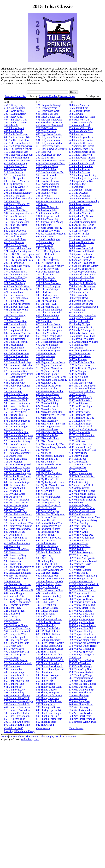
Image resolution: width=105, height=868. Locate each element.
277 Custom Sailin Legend (18, 438)
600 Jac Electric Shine (48, 199)
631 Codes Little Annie (16, 359)
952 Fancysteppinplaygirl (17, 573)
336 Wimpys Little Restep (82, 634)
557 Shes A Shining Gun (49, 646)
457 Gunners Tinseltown (17, 707)
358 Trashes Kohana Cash (82, 450)
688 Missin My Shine (47, 438)
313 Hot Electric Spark (48, 146)
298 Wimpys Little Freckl (82, 625)
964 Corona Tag (13, 389)
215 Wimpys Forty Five (81, 619)
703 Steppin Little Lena (81, 301)
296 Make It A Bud (46, 383)
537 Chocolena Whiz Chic (18, 333)
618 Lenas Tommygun (48, 272)
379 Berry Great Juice (16, 175)
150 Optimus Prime (46, 517)
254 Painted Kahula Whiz (50, 523)
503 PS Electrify (45, 558)
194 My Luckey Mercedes (50, 482)
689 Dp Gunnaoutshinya (17, 482)
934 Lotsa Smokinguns (48, 339)
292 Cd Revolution (14, 263)
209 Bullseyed (12, 228)
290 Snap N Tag (77, 184)
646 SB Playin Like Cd (48, 631)
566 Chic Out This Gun (16, 307)
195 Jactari (42, 204)
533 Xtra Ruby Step (79, 701)
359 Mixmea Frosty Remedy (51, 447)
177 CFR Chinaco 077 (16, 272)
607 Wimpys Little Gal (81, 628)
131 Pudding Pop (45, 561)
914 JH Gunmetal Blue (48, 213)
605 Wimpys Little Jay (81, 631)
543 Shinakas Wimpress (49, 675)
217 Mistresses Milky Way (50, 444)
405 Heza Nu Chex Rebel (50, 125)
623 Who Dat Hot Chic (81, 581)
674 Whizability (77, 549)
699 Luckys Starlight (47, 345)
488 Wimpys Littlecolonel (82, 637)
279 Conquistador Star (16, 371)
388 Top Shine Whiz (79, 432)
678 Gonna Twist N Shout (18, 628)
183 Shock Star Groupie (49, 713)
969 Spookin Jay (78, 245)
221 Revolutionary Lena (49, 584)
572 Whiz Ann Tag (79, 523)
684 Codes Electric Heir (17, 353)
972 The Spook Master (81, 365)
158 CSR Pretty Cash (15, 412)
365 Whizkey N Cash (80, 564)
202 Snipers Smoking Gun (83, 199)
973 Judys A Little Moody (50, 222)
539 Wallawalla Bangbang (82, 500)
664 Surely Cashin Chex (82, 333)
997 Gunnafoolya (13, 669)
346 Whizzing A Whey (81, 579)
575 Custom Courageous (17, 421)
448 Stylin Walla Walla (81, 318)
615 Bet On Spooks (14, 178)
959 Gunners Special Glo (17, 704)
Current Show (17, 737)
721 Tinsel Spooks (78, 403)
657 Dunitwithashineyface (18, 529)
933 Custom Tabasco (15, 444)
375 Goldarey (11, 622)
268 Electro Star (13, 564)
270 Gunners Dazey (15, 690)
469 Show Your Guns (80, 105)
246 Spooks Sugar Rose (81, 269)
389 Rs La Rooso (45, 602)
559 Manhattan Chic (47, 389)
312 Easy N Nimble (15, 541)
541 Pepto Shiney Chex (49, 538)
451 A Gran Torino (14, 111)
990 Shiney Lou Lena (47, 698)
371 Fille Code (12, 581)
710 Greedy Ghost (14, 646)
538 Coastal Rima (14, 345)
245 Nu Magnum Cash (48, 503)
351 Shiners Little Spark (49, 687)
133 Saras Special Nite (48, 628)
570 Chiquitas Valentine (17, 330)
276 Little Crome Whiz (48, 318)
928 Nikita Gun (44, 494)
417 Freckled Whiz (14, 596)
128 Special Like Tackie (81, 225)
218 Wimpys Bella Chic (81, 614)
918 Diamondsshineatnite (17, 453)
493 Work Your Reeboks (82, 672)
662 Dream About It (15, 488)
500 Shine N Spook (46, 678)
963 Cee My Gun (13, 269)
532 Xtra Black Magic (80, 681)
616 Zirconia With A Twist (83, 722)
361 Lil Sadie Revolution (49, 310)
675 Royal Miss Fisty (47, 599)
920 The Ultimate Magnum (83, 368)
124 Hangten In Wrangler (50, 105)
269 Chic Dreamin (14, 295)
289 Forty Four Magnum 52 (19, 590)
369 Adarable (11, 125)
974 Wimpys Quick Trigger (83, 646)
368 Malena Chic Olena (49, 386)
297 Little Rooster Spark (49, 330)
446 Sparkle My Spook (81, 216)
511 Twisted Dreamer (80, 465)
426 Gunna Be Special (16, 660)
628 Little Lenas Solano (49, 324)
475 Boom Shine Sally (16, 210)
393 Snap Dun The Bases (82, 181)
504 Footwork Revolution (18, 584)
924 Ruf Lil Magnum (47, 611)
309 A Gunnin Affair (15, 114)
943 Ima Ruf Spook (47, 178)
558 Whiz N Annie (79, 532)
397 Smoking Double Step (83, 175)
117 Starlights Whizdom (82, 289)
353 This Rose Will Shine (82, 389)
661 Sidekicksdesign (80, 111)
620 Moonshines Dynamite (50, 456)
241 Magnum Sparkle (48, 374)
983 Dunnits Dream (14, 532)
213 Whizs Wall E (78, 573)
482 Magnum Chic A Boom (51, 362)
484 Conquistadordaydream (19, 374)
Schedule (71, 737)
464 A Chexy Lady (14, 105)
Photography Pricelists (52, 737)
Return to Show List (15, 96)
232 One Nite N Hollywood (51, 514)
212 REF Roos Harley (48, 573)
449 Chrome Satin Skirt (17, 336)
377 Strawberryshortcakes (82, 315)
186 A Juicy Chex (13, 117)
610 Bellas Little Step (15, 163)
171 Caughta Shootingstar (18, 251)
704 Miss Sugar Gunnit (48, 427)
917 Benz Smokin (14, 172)
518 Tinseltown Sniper (81, 424)
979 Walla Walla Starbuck (82, 497)
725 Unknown (76, 479)
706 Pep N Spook (45, 535)
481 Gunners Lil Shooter (17, 695)
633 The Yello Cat (78, 377)
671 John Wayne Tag (47, 219)
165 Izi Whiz (43, 196)
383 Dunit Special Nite (16, 520)
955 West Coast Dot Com (82, 508)
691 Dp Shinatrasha (14, 485)
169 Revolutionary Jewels (50, 581)
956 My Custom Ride (47, 476)
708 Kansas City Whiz (48, 231)
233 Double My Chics (16, 479)
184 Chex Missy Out (15, 280)
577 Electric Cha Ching (16, 549)
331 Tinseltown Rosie (80, 421)
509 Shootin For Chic (47, 716)
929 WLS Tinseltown (80, 663)
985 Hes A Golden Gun (48, 117)
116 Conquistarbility (15, 377)
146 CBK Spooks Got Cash (18, 260)
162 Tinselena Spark (79, 412)
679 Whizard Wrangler (81, 552)
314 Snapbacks (77, 187)
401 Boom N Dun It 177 (17, 204)
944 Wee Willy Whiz (80, 505)
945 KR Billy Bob (46, 248)
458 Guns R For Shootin (17, 716)
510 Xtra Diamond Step (81, 690)
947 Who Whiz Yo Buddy (82, 590)
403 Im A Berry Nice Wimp (51, 161)
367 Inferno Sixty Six (47, 187)
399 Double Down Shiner (17, 476)
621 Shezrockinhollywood (50, 669)
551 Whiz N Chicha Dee (82, 538)
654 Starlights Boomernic (82, 286)
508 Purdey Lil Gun (47, 564)
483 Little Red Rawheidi (49, 327)
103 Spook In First (79, 237)
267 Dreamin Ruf (13, 491)
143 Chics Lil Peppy (15, 315)
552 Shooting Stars (46, 722)
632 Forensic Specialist (16, 587)
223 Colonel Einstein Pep (17, 362)
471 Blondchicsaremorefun (18, 199)
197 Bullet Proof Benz (16, 225)
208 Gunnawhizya (14, 678)
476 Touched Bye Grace (81, 444)
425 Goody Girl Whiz (16, 634)
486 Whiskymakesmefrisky (83, 520)
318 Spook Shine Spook (81, 242)
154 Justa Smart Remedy (49, 228)
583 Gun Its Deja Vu (15, 655)
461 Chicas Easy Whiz (16, 310)
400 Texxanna (76, 348)
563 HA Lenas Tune (15, 719)
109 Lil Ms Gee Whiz (48, 298)
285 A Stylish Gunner (15, 123)
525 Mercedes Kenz (47, 409)
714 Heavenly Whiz (47, 108)
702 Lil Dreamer (45, 275)
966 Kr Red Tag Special (49, 251)
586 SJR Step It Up (79, 120)
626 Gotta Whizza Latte (17, 643)
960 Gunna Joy (12, 666)
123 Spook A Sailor (79, 234)
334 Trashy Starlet (78, 456)
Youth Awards (76, 728)
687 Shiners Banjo (46, 684)
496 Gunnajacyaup (14, 672)
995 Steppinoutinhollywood (83, 307)
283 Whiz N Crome (79, 541)
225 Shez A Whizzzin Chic (50, 660)
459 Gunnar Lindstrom (16, 675)
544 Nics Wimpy (45, 491)
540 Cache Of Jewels (15, 231)
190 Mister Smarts (46, 441)
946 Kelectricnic (45, 237)
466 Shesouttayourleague (49, 657)
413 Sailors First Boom (48, 622)
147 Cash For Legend (15, 245)
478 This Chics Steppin (81, 383)
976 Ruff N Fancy (46, 614)
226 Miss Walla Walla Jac (50, 432)
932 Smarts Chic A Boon (82, 158)
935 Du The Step (13, 497)
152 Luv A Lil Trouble (48, 348)
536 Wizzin (75, 657)
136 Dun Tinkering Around (18, 514)
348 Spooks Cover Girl (81, 248)
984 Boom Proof (13, 207)
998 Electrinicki (13, 561)
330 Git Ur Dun (12, 619)
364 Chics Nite (12, 318)
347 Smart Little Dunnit (81, 146)
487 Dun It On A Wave (16, 503)
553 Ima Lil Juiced (46, 175)
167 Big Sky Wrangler (16, 187)
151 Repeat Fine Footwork (50, 579)
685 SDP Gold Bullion (48, 634)
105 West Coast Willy (80, 514)
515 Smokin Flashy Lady (82, 163)
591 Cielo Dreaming (15, 339)
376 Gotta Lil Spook (15, 637)
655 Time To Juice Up (80, 397)
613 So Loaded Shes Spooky (84, 201)
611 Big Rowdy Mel (15, 184)
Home (4, 737)
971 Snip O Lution (79, 193)
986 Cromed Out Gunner (17, 403)
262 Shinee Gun (45, 681)
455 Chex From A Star (16, 275)
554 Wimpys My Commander (84, 643)
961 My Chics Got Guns (49, 473)
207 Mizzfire (43, 450)
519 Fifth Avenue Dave (16, 579)
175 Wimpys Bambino (81, 611)
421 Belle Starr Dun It (16, 166)
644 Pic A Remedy (46, 541)
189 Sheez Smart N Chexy (50, 643)
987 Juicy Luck (44, 225)
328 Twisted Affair (79, 462)
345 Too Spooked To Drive (83, 429)
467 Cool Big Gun (14, 380)
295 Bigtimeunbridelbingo (18, 193)
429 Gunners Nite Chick (17, 698)
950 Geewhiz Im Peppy (16, 605)
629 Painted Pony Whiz (49, 526)
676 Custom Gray (13, 429)
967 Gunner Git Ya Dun (17, 681)
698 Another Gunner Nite (17, 137)
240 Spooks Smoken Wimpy (84, 266)
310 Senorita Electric (47, 637)
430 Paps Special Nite (48, 532)
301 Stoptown (76, 313)
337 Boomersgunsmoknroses (19, 213)
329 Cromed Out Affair (16, 397)
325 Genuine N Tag (14, 611)
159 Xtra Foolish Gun (80, 693)
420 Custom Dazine (15, 424)
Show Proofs (32, 737)
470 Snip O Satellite (79, 196)
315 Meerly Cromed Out (49, 397)
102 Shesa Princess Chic (49, 655)
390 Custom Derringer (16, 427)
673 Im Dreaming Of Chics (50, 163)
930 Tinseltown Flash (80, 415)
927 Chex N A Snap (15, 283)
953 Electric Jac (12, 552)
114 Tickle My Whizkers (82, 391)
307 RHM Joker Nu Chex (50, 590)
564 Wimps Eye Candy (81, 599)
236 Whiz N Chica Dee (81, 535)
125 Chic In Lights (14, 301)
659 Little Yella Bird (47, 333)
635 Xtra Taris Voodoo (81, 710)
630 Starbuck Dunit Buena (83, 275)
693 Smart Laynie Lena (81, 137)
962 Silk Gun (76, 114)
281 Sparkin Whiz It (79, 213)
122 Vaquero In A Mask (81, 485)
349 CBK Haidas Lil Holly (18, 257)
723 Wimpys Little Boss (81, 622)
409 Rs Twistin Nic (46, 605)
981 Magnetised (45, 359)
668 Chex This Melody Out (18, 289)
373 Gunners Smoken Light (19, 701)
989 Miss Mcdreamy (47, 421)
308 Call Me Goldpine (16, 234)
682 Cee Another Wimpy (17, 266)
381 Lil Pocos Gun (46, 301)
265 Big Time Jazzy (15, 190)
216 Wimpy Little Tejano (82, 605)
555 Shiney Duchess (47, 690)
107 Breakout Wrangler (16, 219)
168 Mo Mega (44, 453)
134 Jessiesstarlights (47, 210)
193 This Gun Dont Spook (83, 386)
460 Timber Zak (77, 394)
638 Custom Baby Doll (16, 415)
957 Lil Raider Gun (46, 304)
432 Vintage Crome (79, 488)
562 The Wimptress (79, 371)
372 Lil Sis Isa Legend (48, 313)
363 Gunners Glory (14, 693)
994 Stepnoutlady (78, 295)
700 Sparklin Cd (77, 219)
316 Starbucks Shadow (81, 280)
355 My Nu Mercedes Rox (50, 485)
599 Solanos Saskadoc (80, 204)
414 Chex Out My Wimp (17, 286)
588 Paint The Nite (46, 520)
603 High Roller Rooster (49, 134)
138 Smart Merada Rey (81, 149)
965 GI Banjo (11, 617)
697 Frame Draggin (14, 593)
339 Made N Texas (46, 353)
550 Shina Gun (44, 672)
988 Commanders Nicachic (18, 365)
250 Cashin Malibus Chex (18, 248)
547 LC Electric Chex (48, 263)
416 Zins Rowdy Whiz (81, 713)
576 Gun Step (11, 657)
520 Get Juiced (12, 614)
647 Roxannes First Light (50, 596)
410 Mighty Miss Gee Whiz (51, 415)
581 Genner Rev (13, 608)
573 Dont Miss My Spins (17, 470)
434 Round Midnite (46, 593)
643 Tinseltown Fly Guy (82, 418)
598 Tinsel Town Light (81, 406)
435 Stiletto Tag (77, 310)
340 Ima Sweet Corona (48, 181)
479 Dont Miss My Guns (17, 467)
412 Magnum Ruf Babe (49, 371)
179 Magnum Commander (50, 365)
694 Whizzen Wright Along (83, 576)
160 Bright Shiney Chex (17, 222)
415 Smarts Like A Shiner (82, 161)
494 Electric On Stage (16, 555)
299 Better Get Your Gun (17, 181)
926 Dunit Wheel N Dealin (18, 526)
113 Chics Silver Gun (15, 321)
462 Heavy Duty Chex (48, 111)
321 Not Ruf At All (46, 500)
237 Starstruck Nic (79, 292)
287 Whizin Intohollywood (83, 561)
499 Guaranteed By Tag (17, 652)
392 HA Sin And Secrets (17, 722)
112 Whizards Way (79, 555)
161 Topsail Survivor (80, 438)
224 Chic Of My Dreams (17, 304)
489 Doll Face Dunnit (15, 459)
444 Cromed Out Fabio (16, 400)
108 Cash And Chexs (15, 239)
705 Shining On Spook (48, 707)
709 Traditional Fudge (80, 447)
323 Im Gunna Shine (47, 166)
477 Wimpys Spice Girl (81, 652)
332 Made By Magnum (48, 351)
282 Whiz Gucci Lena (80, 526)
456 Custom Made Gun (16, 432)
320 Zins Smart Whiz (80, 716)
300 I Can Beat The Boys (49, 155)
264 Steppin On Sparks (81, 304)
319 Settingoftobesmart (48, 640)
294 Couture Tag (13, 391)
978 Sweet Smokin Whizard (83, 342)
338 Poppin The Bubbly (49, 552)
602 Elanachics (12, 546)
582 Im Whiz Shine (46, 169)
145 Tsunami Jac (78, 459)
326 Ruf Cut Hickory (47, 608)
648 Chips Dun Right (15, 327)
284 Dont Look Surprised (17, 465)
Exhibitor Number (48, 96)
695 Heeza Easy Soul (47, 114)
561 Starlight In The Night (83, 283)
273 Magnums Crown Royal (51, 377)
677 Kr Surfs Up (45, 257)
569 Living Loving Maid (49, 336)
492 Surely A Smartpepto (82, 330)
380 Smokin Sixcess (79, 172)
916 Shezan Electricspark (50, 666)
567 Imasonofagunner (48, 184)
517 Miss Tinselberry (47, 429)
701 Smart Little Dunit (81, 143)
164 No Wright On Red (48, 497)
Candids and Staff (13, 728)
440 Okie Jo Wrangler (48, 511)
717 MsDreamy (44, 470)
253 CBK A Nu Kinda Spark (19, 254)
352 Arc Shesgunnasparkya (18, 146)
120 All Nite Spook (14, 128)
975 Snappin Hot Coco (81, 190)
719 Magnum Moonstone (49, 368)
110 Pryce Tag (44, 555)
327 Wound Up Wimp (80, 675)
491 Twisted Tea (77, 467)
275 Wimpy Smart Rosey (82, 608)
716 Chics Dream (13, 313)
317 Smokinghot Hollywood (84, 178)
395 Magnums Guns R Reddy (52, 380)
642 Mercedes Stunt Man (49, 412)
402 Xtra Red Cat (78, 698)
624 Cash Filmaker (14, 242)
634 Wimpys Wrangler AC (83, 655)
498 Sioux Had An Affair (82, 117)
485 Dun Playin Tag (15, 508)
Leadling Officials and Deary (19, 731)
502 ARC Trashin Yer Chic (18, 149)
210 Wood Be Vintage (80, 666)
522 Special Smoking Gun (82, 228)
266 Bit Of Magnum (15, 196)
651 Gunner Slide (13, 687)
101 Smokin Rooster (80, 169)
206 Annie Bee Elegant (16, 134)
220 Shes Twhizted (46, 652)
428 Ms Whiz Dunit (47, 467)
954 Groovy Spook (14, 649)
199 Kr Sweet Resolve (48, 260)
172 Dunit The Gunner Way (19, 523)
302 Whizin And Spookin (82, 558)
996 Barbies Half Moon (17, 158)
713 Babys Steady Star (16, 152)
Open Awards (43, 728)
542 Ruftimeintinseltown (49, 619)
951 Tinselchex (77, 409)
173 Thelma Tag (77, 380)
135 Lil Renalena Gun (48, 307)
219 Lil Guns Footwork (49, 283)
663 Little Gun (44, 321)
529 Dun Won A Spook (16, 517)
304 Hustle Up (44, 152)
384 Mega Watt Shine (47, 400)
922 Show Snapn (45, 725)
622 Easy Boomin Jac (15, 538)
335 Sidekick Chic (78, 108)
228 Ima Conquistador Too (50, 172)
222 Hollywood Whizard (49, 137)
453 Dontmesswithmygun (18, 473)
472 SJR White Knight (81, 123)
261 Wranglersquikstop (81, 678)
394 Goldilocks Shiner (16, 625)
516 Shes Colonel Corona (50, 649)
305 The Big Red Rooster (82, 351)
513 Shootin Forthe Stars (49, 719)
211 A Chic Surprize (15, 108)
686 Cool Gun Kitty (15, 383)
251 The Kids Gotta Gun (82, 362)
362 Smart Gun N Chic (81, 131)
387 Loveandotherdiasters (50, 342)
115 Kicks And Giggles (48, 239)
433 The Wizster (77, 374)
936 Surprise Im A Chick (82, 336)
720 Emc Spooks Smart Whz (19, 567)
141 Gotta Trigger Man (16, 640)
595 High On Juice (46, 131)
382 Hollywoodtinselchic (49, 143)
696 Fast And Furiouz (15, 576)
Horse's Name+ (67, 96)
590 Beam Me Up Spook (17, 161)
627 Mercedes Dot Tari (48, 406)
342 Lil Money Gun (47, 295)
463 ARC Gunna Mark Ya (18, 143)
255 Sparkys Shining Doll (82, 222)
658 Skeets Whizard (79, 125)
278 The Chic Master (80, 356)
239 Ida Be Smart (45, 158)
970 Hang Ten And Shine (17, 725)
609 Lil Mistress (45, 292)
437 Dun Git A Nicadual (17, 500)
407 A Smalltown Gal (15, 120)
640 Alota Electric (14, 131)
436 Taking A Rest (78, 345)
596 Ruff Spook (45, 617)
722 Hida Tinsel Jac (47, 128)
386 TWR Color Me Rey (82, 476)
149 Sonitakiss (76, 207)
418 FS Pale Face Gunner (17, 602)
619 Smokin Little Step (81, 166)
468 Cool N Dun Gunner (17, 386)
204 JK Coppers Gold (48, 216)
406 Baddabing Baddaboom (19, 155)
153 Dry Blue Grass (15, 494)
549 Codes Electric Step (17, 356)
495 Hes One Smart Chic (49, 120)
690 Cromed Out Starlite (17, 406)
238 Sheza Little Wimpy (49, 663)
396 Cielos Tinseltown (16, 342)
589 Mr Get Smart (46, 462)
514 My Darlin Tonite (48, 479)
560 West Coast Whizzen (82, 511)
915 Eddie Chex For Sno (17, 543)
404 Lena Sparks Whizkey (50, 266)
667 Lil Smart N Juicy (48, 315)
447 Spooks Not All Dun (82, 257)
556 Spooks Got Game (81, 254)
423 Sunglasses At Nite (81, 327)
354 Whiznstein (77, 567)
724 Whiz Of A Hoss (80, 546)
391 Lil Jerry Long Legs (49, 286)
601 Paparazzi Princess (48, 529)
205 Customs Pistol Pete (17, 450)
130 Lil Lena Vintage (47, 289)
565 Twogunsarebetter (80, 473)
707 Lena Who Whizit (48, 269)
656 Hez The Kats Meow (49, 123)
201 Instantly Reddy (47, 193)
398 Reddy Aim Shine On (50, 570)
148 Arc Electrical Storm (17, 140)
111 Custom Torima (14, 447)
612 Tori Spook (77, 441)
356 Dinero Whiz (13, 456)
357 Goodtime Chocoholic (18, 631)
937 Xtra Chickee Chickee (83, 684)
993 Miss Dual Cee (46, 418)
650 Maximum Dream (48, 394)
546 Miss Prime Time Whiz (51, 424)
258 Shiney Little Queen (49, 695)
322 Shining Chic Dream (49, 701)
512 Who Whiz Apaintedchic (84, 584)
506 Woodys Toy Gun (80, 669)
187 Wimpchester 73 (80, 593)
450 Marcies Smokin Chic (50, 391)
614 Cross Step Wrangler (17, 409)
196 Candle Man (13, 237)
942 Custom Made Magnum (19, 435)
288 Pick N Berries (46, 543)
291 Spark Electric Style (82, 210)
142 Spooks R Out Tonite (82, 263)
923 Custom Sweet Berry (17, 441)
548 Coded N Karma (15, 351)
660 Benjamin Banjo (15, 169)
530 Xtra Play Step (79, 695)
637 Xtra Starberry (79, 707)
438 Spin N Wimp (78, 231)
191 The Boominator (80, 353)
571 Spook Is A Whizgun (82, 239)
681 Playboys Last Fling (49, 549)
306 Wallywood (77, 503)
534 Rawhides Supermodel (50, 567)
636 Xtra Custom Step (80, 687)
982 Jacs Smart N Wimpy (50, 201)
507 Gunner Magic (14, 684)
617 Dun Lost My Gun (16, 505)
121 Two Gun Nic (78, 470)
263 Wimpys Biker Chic (81, 617)
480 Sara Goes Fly (46, 625)
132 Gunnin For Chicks (16, 713)
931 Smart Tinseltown (80, 155)
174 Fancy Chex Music (16, 570)
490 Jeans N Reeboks (47, 207)
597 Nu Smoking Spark (49, 505)
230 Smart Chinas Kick (81, 128)
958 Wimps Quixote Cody (82, 602)
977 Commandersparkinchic (19, 368)
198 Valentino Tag (78, 482)
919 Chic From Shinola (16, 298)
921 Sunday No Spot (80, 324)
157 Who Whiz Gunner (81, 587)
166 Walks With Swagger (82, 491)
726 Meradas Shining (47, 403)
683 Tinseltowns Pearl (80, 427)
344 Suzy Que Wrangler (81, 339)
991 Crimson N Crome (16, 394)
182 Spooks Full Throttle (82, 251)
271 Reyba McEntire (47, 587)
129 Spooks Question (80, 260)
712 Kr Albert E (45, 245)
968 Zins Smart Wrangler (82, 719)
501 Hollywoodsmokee (48, 140)
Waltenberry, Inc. (30, 739)
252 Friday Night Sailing (17, 599)
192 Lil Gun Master (47, 280)
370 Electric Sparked (15, 558)
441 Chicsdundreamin (16, 324)
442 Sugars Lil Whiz (80, 321)
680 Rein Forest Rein (47, 576)
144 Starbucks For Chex (81, 277)
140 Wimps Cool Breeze (82, 596)
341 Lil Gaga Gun (46, 277)
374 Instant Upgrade (47, 190)
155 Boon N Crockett (15, 216)
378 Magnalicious (46, 356)
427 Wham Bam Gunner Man (84, 517)
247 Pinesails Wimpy (47, 546)
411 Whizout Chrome (80, 570)
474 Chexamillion (14, 292)
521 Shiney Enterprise (48, 693)
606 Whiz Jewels (78, 529)
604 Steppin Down (79, 298)
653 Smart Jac (76, 134)
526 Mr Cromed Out (47, 459)
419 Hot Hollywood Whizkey (52, 149)
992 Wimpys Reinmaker (81, 649)
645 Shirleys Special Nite (50, 710)
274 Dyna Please (13, 535)
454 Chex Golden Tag (16, 277)
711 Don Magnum (14, 462)
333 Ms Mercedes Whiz (49, 465)
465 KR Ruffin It (45, 254)
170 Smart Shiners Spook (82, 152)
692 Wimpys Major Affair (82, 640)
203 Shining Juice (46, 704)
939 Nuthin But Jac (46, 508)
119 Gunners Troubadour (17, 710)
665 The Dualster (78, 359)
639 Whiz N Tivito (79, 543)
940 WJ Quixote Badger (81, 660)
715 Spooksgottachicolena (82, 272)
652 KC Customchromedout (51, 234)
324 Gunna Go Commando (18, 663)
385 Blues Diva (12, 201)
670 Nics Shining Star (48, 488)
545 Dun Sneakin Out (15, 511)
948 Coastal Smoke (14, 348)
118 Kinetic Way (45, 242)
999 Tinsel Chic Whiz (80, 400)
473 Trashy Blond (78, 453)
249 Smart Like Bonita (81, 140)
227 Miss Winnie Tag (47, 435)
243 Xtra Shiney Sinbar (81, 704)
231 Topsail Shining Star (82, 435)
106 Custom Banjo (14, 418)
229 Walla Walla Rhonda (82, 494)
